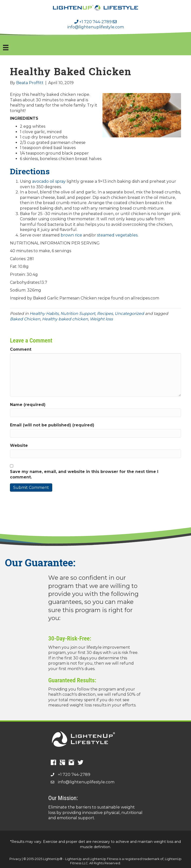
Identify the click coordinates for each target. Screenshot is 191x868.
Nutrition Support (78, 314)
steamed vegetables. (118, 235)
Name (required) (28, 405)
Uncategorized (129, 314)
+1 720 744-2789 (93, 22)
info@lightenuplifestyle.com (96, 25)
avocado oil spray (49, 181)
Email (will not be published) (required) (52, 425)
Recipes (105, 314)
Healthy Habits (44, 314)
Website (19, 445)
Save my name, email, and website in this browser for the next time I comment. (84, 474)
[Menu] (6, 48)
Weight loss (101, 319)
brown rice (71, 235)
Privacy (15, 859)
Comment (21, 349)
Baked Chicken (25, 319)
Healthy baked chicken (65, 319)
